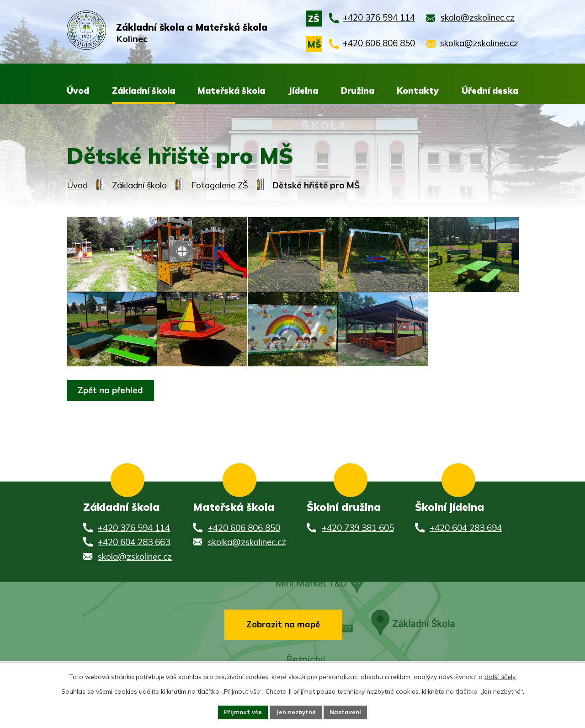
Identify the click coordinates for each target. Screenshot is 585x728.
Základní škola (139, 185)
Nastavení (348, 712)
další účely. (500, 675)
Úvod (77, 185)
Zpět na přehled (113, 425)
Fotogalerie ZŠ (220, 185)
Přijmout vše (240, 712)
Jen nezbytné (296, 712)
